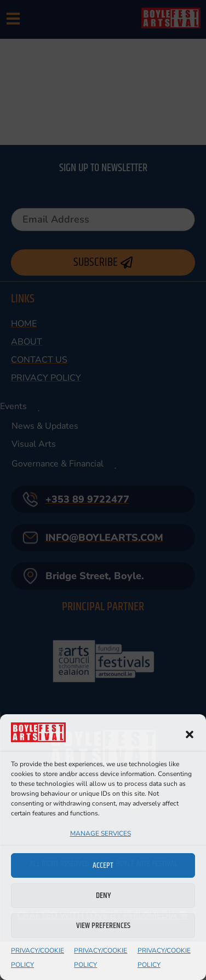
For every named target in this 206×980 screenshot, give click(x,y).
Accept (103, 865)
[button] (190, 734)
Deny (103, 896)
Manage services (101, 833)
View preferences (103, 926)
